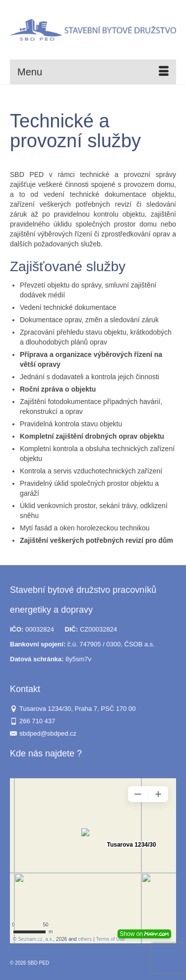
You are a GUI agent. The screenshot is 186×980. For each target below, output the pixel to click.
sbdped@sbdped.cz (43, 733)
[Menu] (93, 72)
